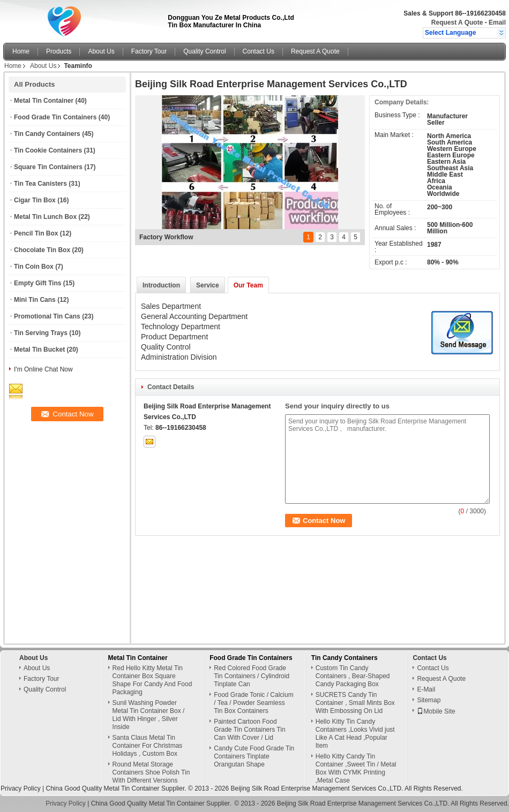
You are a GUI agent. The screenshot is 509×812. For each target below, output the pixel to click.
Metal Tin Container (44, 101)
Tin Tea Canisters (40, 184)
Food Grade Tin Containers (55, 117)
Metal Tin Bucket (39, 350)
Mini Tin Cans (35, 300)
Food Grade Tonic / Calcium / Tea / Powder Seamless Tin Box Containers (254, 703)
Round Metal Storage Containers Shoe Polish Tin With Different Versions (151, 772)
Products (59, 51)
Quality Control (204, 51)
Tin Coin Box (34, 267)
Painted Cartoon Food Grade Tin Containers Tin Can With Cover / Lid (249, 730)
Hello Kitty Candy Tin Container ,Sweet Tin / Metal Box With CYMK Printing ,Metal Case (356, 768)
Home (21, 51)
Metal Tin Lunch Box (45, 217)
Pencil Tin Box (36, 233)
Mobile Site (436, 711)
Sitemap (429, 700)
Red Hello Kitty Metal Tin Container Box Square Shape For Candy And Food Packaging (152, 680)
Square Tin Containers (48, 167)
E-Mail (426, 689)
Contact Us (259, 51)
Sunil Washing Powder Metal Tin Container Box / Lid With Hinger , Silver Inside (149, 715)
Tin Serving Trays (41, 333)
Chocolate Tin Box (42, 250)
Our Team (248, 285)
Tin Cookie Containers (48, 150)
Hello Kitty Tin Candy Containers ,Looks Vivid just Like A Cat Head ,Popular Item (355, 734)
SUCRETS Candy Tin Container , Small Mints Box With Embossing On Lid (355, 703)
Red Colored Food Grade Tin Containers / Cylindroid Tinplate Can (252, 676)
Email (497, 22)
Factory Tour (149, 51)
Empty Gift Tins (38, 283)
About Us (101, 51)
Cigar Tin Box (35, 200)
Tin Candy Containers (47, 134)
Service (208, 285)
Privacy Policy (21, 788)
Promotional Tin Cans (47, 316)
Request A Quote (457, 22)
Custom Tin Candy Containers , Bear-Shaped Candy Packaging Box (353, 676)
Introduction (161, 285)
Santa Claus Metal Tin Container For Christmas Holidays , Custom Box (148, 746)
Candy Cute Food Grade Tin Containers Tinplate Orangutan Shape (254, 756)
